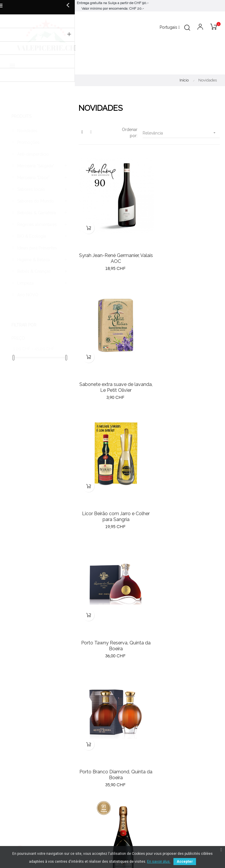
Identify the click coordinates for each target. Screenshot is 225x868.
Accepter (185, 862)
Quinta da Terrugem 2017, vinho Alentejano (186, 614)
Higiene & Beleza (34, 260)
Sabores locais (31, 189)
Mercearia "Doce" (33, 178)
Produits (21, 116)
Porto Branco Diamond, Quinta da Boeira (112, 493)
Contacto (124, 805)
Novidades (27, 131)
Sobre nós (125, 773)
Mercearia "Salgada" (36, 166)
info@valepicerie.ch (134, 744)
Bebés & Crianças (34, 271)
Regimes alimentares (37, 224)
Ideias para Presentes (37, 248)
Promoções (28, 142)
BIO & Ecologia (32, 236)
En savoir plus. (159, 862)
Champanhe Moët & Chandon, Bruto (186, 493)
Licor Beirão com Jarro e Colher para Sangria (112, 372)
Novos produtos (21, 773)
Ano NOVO (28, 295)
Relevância (181, 133)
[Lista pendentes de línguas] (170, 28)
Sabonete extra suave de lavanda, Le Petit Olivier (186, 250)
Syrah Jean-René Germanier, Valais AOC (112, 250)
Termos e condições (135, 784)
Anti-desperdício (33, 154)
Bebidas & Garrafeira (37, 213)
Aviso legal (126, 794)
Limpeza (25, 283)
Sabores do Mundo (36, 201)
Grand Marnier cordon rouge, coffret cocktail (112, 614)
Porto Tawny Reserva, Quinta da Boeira (186, 372)
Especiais (14, 794)
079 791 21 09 (129, 750)
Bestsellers (16, 784)
